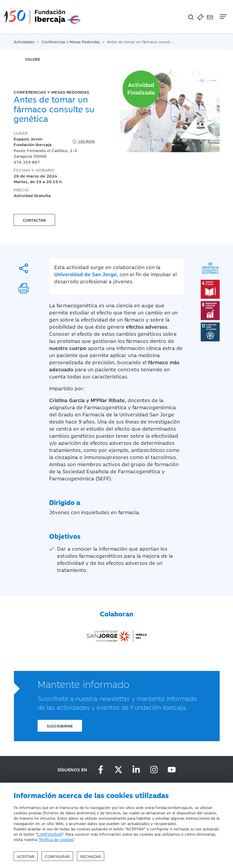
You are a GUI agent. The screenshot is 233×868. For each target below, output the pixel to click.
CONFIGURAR (50, 834)
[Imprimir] (24, 288)
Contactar (34, 220)
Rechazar (91, 856)
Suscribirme (60, 726)
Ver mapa (83, 142)
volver (32, 59)
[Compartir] (24, 268)
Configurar (57, 856)
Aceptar (26, 856)
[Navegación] (223, 17)
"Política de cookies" (56, 839)
